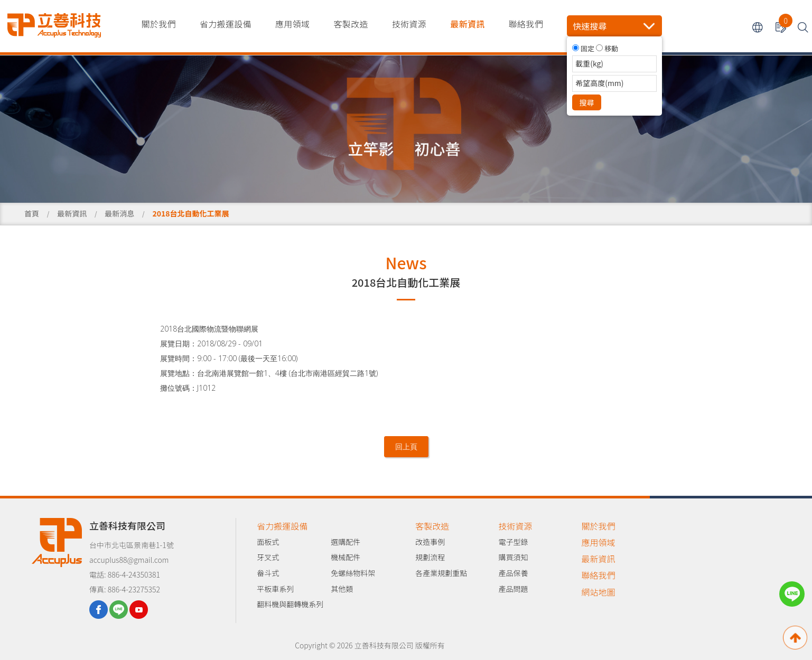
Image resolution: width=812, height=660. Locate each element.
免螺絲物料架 (353, 573)
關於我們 (159, 24)
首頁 (32, 213)
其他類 (342, 589)
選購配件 (346, 542)
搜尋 (587, 102)
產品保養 (513, 573)
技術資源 (409, 24)
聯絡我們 (526, 24)
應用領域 (292, 24)
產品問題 (513, 589)
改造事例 (430, 542)
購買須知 (513, 557)
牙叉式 (268, 557)
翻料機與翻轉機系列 (290, 604)
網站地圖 (599, 592)
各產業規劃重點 (441, 573)
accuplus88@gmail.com (129, 560)
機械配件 (346, 557)
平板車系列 (275, 589)
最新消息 (119, 213)
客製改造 (351, 24)
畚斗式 (268, 573)
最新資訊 (467, 24)
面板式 (268, 542)
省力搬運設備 (226, 24)
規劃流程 (430, 557)
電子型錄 (513, 542)
